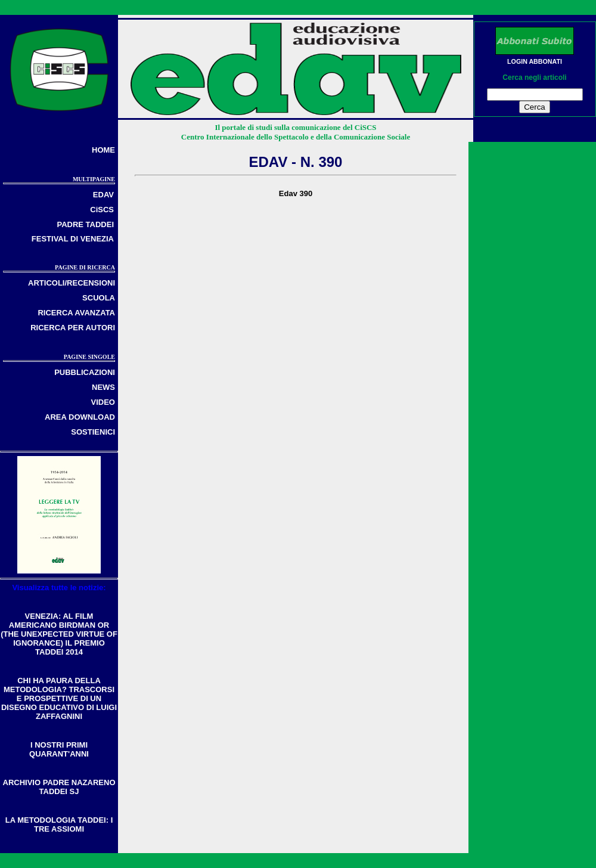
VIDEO (103, 402)
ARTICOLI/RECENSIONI (72, 283)
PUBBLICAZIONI (85, 372)
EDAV (103, 195)
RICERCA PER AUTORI (73, 328)
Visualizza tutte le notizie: (59, 588)
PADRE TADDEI (85, 224)
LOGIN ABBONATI (535, 61)
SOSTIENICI (93, 432)
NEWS (103, 387)
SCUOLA (99, 298)
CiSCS (102, 210)
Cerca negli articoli (534, 77)
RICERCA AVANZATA (76, 313)
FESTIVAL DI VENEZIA (73, 239)
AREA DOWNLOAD (80, 417)
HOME (103, 150)
